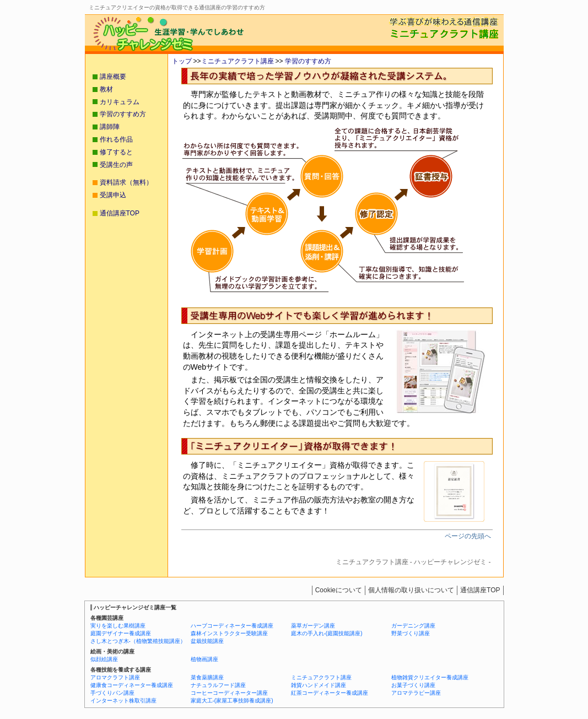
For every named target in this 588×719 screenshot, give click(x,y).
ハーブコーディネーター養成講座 (232, 626)
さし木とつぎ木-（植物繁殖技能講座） (138, 641)
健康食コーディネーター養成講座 (132, 685)
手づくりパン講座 (112, 693)
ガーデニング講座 (413, 626)
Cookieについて (339, 590)
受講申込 (113, 195)
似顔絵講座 (104, 659)
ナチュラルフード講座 (218, 685)
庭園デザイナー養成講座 (121, 633)
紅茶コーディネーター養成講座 (330, 693)
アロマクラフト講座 (115, 677)
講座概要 (113, 77)
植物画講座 (204, 659)
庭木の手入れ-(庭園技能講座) (327, 633)
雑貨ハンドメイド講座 (319, 685)
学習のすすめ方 (307, 61)
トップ (182, 61)
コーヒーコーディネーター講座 (229, 693)
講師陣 (110, 127)
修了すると (116, 152)
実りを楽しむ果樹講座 (118, 626)
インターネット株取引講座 (123, 701)
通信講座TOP (120, 213)
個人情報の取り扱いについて (411, 590)
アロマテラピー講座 (416, 693)
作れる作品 (116, 139)
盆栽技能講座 (207, 641)
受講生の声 (116, 165)
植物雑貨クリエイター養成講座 (430, 677)
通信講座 (480, 590)
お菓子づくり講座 (413, 685)
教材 (106, 89)
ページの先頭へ (468, 536)
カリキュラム (120, 102)
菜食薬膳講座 (207, 677)
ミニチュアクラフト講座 (238, 61)
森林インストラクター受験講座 (229, 633)
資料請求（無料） (126, 182)
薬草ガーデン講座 (313, 626)
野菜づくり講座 (411, 633)
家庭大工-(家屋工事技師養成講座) (232, 701)
